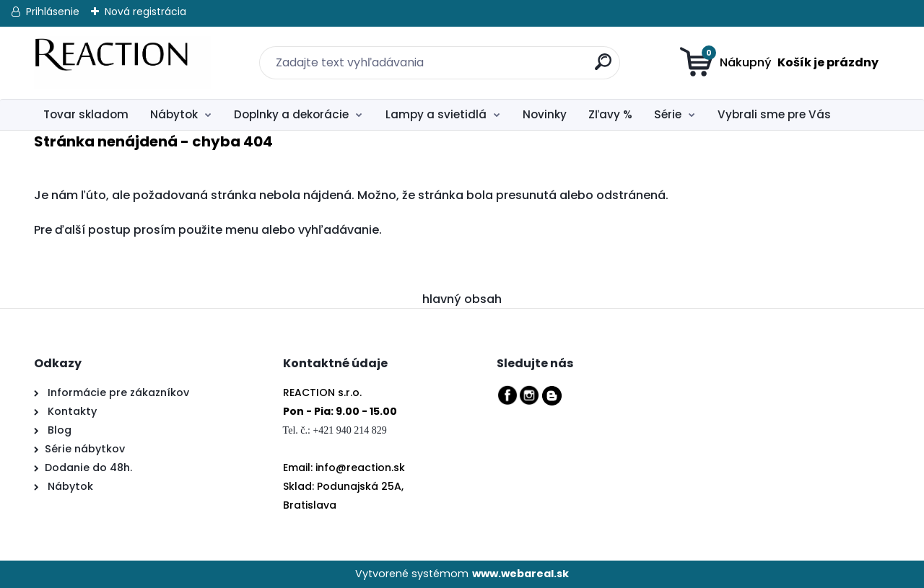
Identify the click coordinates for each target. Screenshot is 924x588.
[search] (594, 54)
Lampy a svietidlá (436, 114)
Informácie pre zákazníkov (117, 392)
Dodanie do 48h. (88, 468)
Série (668, 114)
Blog (58, 430)
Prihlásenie (53, 12)
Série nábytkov (85, 449)
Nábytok (174, 114)
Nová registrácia (145, 12)
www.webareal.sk (520, 574)
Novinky (545, 114)
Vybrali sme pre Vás (774, 114)
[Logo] (122, 63)
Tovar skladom (86, 114)
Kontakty (72, 411)
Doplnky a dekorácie (291, 114)
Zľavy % (610, 114)
